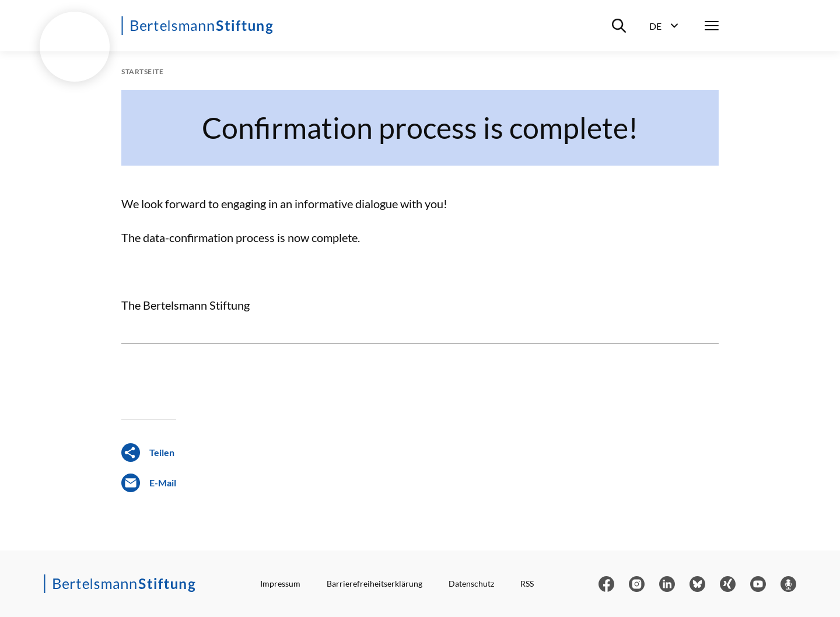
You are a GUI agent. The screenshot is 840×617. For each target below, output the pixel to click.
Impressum (280, 583)
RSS (527, 583)
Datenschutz (471, 583)
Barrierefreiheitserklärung (374, 583)
